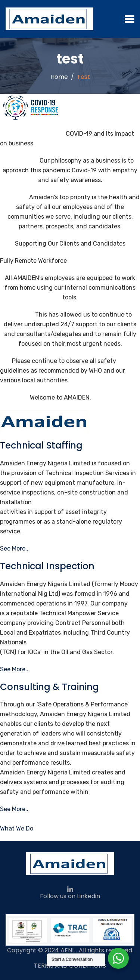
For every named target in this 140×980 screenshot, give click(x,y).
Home (59, 77)
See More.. (14, 548)
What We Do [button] (17, 828)
